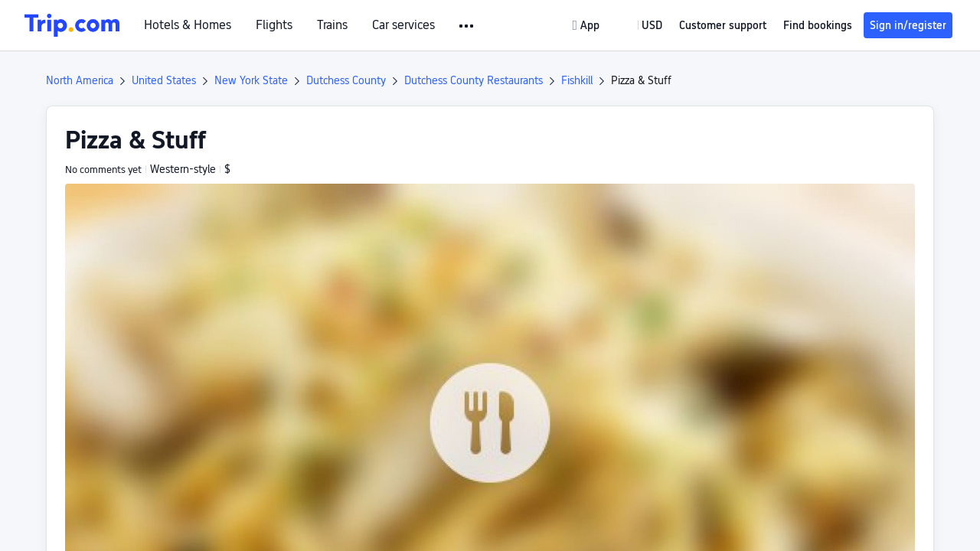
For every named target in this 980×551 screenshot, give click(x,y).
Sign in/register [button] (908, 25)
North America (80, 80)
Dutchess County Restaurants (474, 80)
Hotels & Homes (188, 25)
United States (164, 80)
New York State (251, 80)
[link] (587, 25)
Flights (274, 25)
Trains (332, 25)
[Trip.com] (72, 25)
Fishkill (577, 80)
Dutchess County (346, 80)
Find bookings (818, 25)
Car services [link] (403, 25)
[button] (467, 26)
